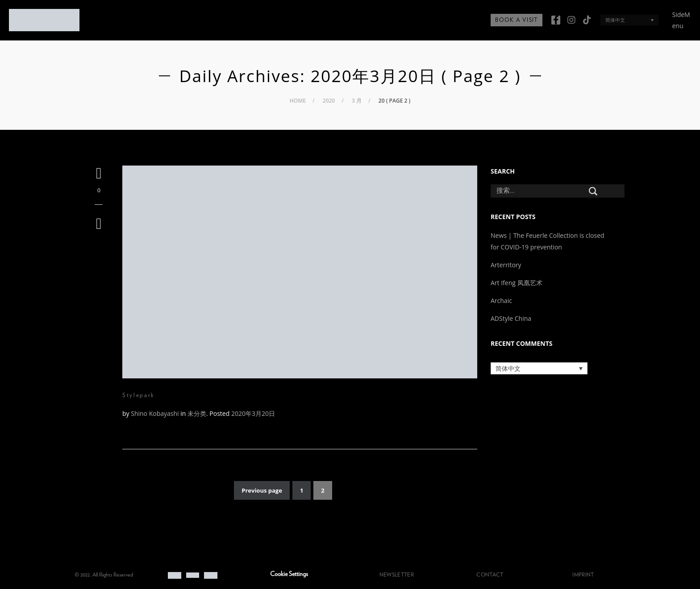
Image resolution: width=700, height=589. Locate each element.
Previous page (262, 490)
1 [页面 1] (302, 490)
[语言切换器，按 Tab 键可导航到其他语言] (629, 20)
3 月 (357, 101)
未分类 (197, 413)
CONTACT (490, 575)
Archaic (501, 301)
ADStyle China (511, 318)
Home (298, 101)
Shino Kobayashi (155, 413)
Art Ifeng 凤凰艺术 (517, 283)
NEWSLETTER (397, 575)
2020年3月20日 (253, 413)
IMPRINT (583, 575)
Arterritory (506, 265)
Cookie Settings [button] (289, 574)
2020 (329, 101)
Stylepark (139, 395)
